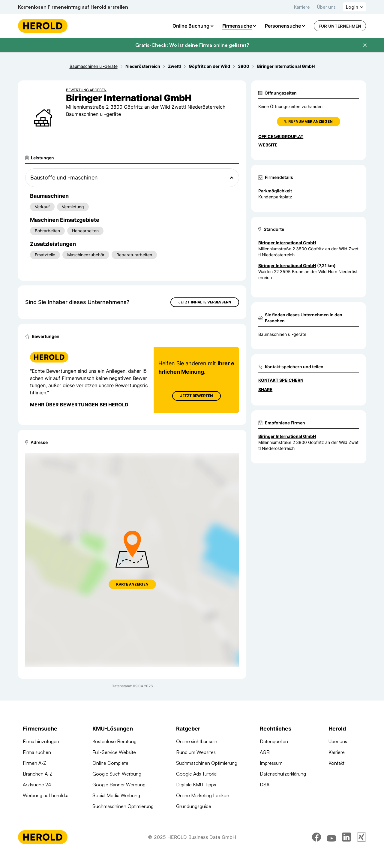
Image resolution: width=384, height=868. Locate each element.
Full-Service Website (114, 752)
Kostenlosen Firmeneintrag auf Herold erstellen (73, 7)
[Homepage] (43, 26)
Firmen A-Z (34, 763)
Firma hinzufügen (41, 741)
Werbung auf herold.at (46, 795)
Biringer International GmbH (287, 436)
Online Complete (110, 763)
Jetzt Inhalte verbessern (205, 302)
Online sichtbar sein (197, 741)
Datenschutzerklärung (283, 774)
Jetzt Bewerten (196, 396)
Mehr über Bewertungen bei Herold (79, 405)
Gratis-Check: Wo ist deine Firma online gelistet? (192, 45)
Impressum (271, 763)
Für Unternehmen (340, 26)
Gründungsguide (194, 806)
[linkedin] (346, 851)
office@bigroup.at (281, 136)
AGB (265, 752)
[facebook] (316, 851)
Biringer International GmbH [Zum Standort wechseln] (287, 243)
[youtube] (331, 851)
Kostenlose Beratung (114, 741)
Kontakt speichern (281, 380)
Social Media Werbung (116, 795)
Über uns (326, 7)
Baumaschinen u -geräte (282, 334)
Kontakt (336, 763)
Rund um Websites (196, 752)
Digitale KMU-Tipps (196, 785)
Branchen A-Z (38, 774)
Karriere (302, 7)
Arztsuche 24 (37, 785)
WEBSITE (268, 145)
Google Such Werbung (117, 774)
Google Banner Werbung (119, 785)
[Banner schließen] (365, 45)
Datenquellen (274, 741)
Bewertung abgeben (86, 90)
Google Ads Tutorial (197, 774)
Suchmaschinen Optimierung (123, 806)
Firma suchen (37, 752)
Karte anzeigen (132, 584)
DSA (265, 785)
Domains (102, 817)
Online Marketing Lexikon (203, 795)
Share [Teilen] (265, 389)
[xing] (361, 851)
